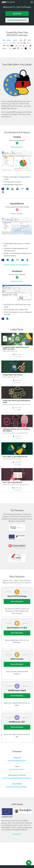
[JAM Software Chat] (29, 863)
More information (17, 601)
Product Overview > (17, 147)
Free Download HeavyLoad (16, 761)
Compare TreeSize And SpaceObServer (16, 265)
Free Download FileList (16, 769)
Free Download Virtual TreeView (16, 787)
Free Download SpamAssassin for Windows (16, 778)
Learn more (16, 834)
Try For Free (17, 14)
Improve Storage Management (17, 20)
